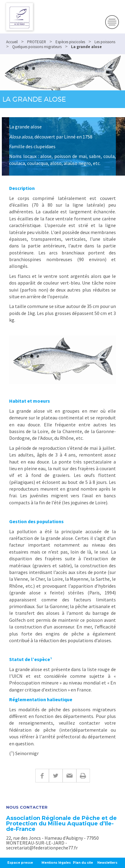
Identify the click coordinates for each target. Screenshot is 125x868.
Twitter (56, 776)
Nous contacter (27, 807)
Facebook (42, 776)
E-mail (69, 776)
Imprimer (83, 776)
